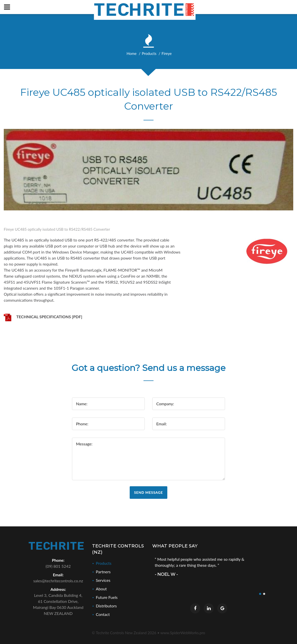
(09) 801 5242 (58, 566)
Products (149, 53)
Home (132, 53)
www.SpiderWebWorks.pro (183, 633)
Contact (103, 614)
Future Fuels (107, 597)
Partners (103, 572)
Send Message (149, 492)
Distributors (106, 606)
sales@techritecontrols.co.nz (58, 581)
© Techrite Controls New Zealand (124, 633)
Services (103, 580)
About (101, 589)
